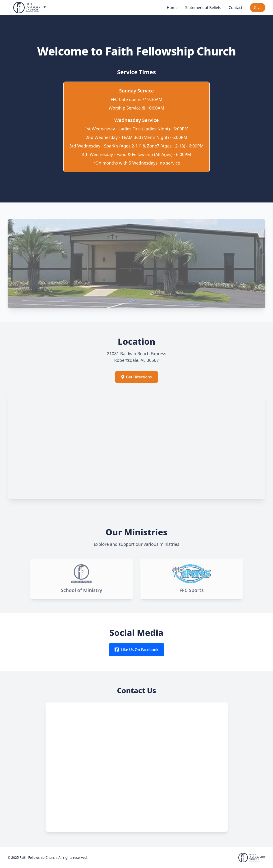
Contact (236, 8)
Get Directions (136, 377)
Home (172, 8)
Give (258, 8)
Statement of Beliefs (203, 8)
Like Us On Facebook (136, 650)
